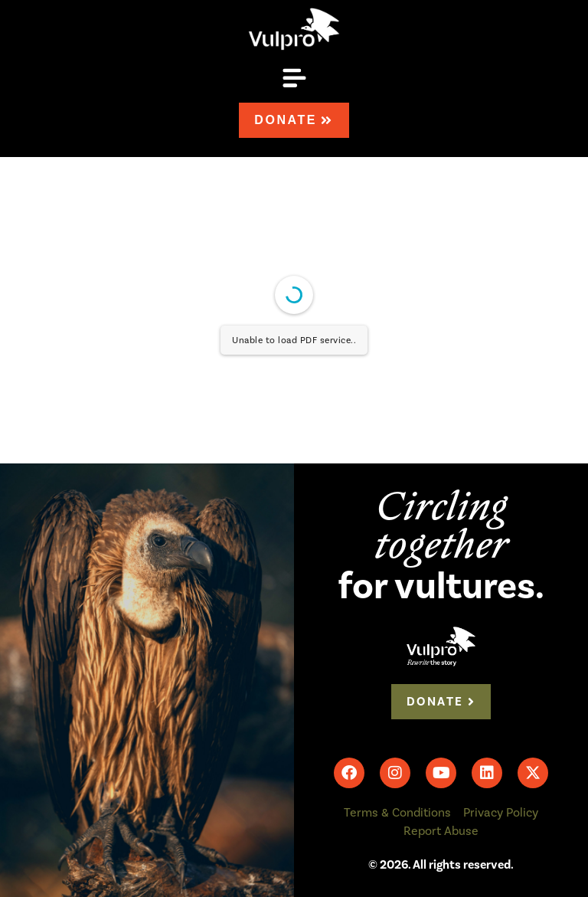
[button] (294, 81)
